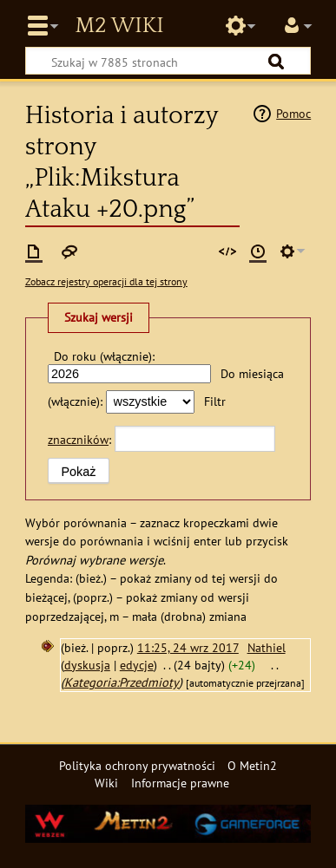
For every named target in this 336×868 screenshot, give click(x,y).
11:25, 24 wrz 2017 (188, 647)
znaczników (78, 439)
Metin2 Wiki (119, 26)
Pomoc (293, 113)
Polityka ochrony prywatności (137, 765)
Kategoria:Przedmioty (122, 682)
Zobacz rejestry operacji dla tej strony (106, 281)
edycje (137, 665)
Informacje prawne (180, 783)
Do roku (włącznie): (104, 356)
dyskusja (87, 665)
